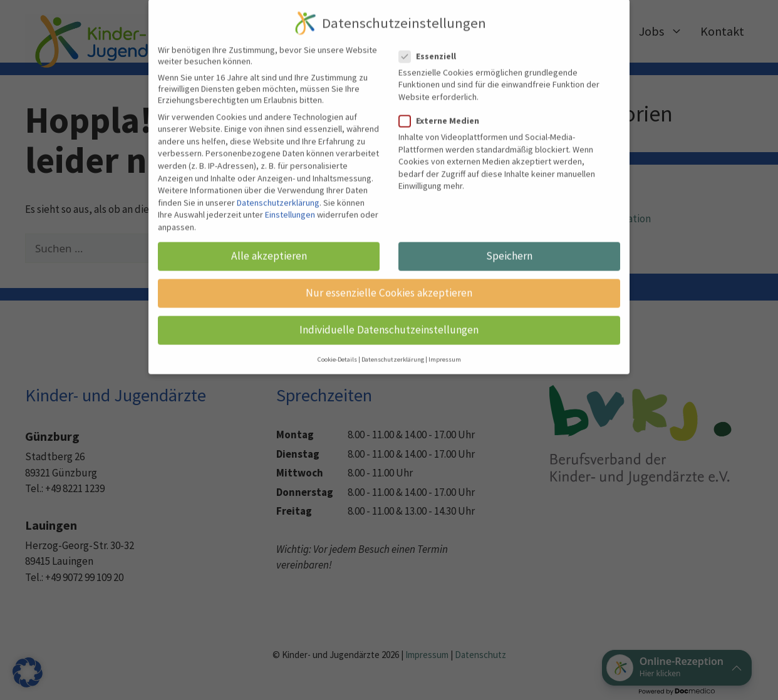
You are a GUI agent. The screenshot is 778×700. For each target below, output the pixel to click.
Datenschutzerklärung (278, 184)
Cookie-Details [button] (337, 340)
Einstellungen (290, 196)
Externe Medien (443, 102)
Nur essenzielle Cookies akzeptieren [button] (389, 274)
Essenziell (431, 37)
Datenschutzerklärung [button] (393, 340)
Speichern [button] (509, 237)
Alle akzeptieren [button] (269, 237)
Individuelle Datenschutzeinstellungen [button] (389, 311)
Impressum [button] (445, 340)
